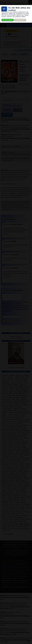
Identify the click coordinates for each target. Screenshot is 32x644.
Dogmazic (27, 569)
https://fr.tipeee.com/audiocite (16, 46)
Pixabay (13, 578)
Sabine (26, 84)
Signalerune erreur (17, 110)
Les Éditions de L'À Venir (17, 573)
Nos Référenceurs (22, 578)
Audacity (18, 567)
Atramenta (10, 567)
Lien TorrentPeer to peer (7, 110)
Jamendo (5, 573)
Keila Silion (25, 62)
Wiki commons (13, 575)
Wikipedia (22, 575)
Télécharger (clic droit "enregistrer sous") (12, 105)
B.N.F (8, 569)
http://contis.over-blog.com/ (15, 180)
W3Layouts (14, 584)
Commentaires (7, 115)
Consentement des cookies (11, 562)
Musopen (5, 575)
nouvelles (24, 54)
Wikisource (6, 578)
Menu (3, 25)
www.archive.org (17, 580)
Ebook (5, 571)
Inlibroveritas (24, 571)
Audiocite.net (24, 77)
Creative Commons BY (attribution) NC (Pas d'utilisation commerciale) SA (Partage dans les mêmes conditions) (16, 207)
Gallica (15, 571)
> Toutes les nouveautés (16, 369)
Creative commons (16, 569)
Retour (14, 54)
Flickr (10, 571)
